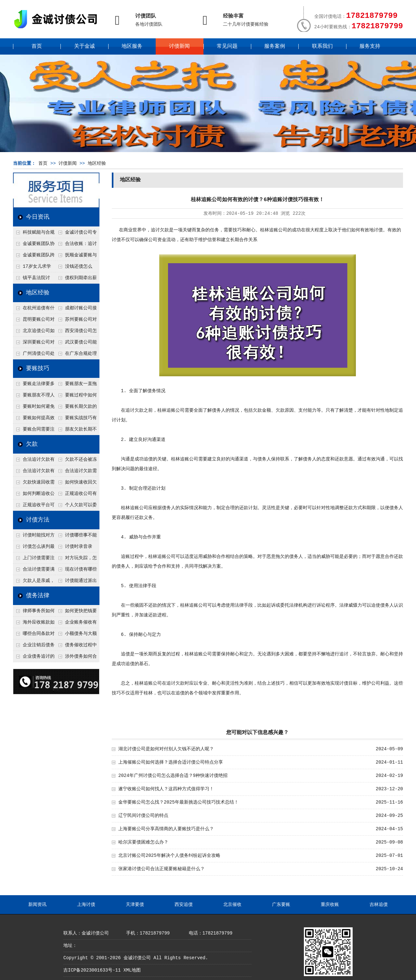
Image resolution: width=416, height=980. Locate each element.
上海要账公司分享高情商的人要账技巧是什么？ (166, 829)
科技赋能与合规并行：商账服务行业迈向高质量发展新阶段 (34, 234)
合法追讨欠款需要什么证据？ (76, 472)
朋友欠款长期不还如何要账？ (76, 431)
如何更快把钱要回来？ (76, 612)
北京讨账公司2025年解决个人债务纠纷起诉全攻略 (169, 856)
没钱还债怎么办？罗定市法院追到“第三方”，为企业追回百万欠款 (76, 268)
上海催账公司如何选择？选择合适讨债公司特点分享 (171, 762)
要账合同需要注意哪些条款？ (34, 431)
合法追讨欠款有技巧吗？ (34, 472)
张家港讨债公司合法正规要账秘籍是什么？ (162, 869)
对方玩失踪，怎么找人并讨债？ (76, 560)
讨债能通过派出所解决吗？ (76, 582)
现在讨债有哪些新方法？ (76, 571)
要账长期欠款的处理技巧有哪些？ (76, 408)
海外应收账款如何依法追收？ (34, 624)
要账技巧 (38, 368)
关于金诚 (84, 46)
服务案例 (275, 46)
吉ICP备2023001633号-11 (92, 970)
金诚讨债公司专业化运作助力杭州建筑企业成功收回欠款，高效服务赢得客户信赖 (76, 234)
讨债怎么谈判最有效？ (34, 548)
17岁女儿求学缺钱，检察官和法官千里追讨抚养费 (33, 268)
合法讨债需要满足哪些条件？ (34, 571)
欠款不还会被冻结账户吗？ (76, 461)
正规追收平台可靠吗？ (34, 507)
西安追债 (184, 905)
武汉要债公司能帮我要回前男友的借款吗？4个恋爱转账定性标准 (76, 344)
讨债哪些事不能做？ (76, 537)
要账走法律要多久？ (34, 385)
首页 (37, 46)
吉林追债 (379, 905)
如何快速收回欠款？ (76, 484)
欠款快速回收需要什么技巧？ (34, 484)
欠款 (32, 444)
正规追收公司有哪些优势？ (76, 495)
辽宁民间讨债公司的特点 (143, 816)
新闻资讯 (37, 905)
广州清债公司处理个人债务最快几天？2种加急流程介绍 (34, 355)
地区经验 (97, 163)
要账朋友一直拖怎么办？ (76, 385)
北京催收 (232, 905)
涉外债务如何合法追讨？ (76, 658)
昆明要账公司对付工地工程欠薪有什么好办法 (34, 321)
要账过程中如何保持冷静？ (76, 397)
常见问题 (227, 46)
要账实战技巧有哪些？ (76, 419)
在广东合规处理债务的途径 (76, 355)
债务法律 (38, 596)
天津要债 (135, 905)
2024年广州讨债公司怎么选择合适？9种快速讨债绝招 (173, 776)
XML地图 (132, 970)
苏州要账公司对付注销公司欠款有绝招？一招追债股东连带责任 (76, 321)
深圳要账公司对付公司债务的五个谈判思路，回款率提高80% (34, 344)
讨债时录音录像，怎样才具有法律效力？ (76, 548)
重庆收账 (330, 905)
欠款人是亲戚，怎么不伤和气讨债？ (34, 582)
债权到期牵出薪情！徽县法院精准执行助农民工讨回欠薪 (76, 279)
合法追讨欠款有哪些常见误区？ (34, 461)
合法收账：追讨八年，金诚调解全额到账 (76, 245)
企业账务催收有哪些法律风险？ (76, 624)
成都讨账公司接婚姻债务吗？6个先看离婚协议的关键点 (76, 310)
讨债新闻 (179, 46)
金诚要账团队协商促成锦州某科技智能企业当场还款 (34, 245)
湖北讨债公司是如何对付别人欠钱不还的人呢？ (166, 749)
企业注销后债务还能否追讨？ (34, 647)
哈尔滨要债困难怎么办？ (143, 842)
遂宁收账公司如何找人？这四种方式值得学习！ (166, 789)
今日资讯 (38, 217)
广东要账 (281, 905)
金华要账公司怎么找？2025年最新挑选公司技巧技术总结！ (178, 802)
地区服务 (132, 46)
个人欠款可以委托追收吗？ (76, 507)
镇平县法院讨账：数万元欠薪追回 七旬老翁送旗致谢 (33, 279)
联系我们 (322, 46)
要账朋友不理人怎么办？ (34, 397)
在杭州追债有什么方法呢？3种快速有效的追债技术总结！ (34, 310)
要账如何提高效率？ (34, 419)
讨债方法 (38, 520)
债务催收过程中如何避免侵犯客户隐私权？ (76, 647)
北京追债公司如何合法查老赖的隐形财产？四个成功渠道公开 (34, 332)
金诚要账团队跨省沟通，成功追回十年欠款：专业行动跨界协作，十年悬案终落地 (34, 257)
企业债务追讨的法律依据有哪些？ (34, 658)
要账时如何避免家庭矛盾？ (34, 408)
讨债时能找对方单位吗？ (34, 537)
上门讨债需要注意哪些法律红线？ (34, 560)
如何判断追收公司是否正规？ (34, 495)
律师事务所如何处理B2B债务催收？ (34, 612)
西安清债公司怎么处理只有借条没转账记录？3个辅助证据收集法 (76, 332)
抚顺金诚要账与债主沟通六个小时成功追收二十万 (76, 257)
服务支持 (370, 46)
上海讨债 (86, 905)
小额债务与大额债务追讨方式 (76, 635)
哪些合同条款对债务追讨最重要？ (34, 635)
